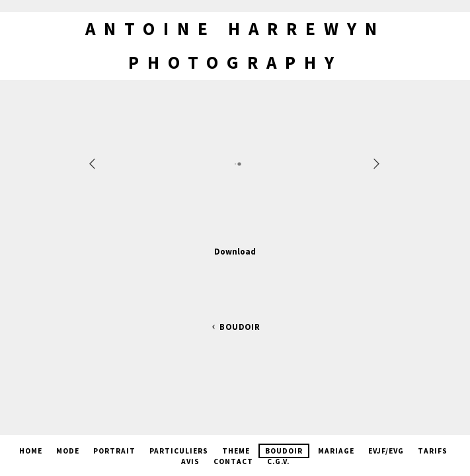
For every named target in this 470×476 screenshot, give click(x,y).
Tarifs (433, 451)
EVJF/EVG (386, 451)
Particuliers (179, 451)
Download (235, 251)
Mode (68, 451)
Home (31, 451)
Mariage (336, 451)
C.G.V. (278, 461)
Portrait (114, 451)
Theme (236, 451)
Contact (233, 461)
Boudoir (235, 327)
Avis (190, 461)
